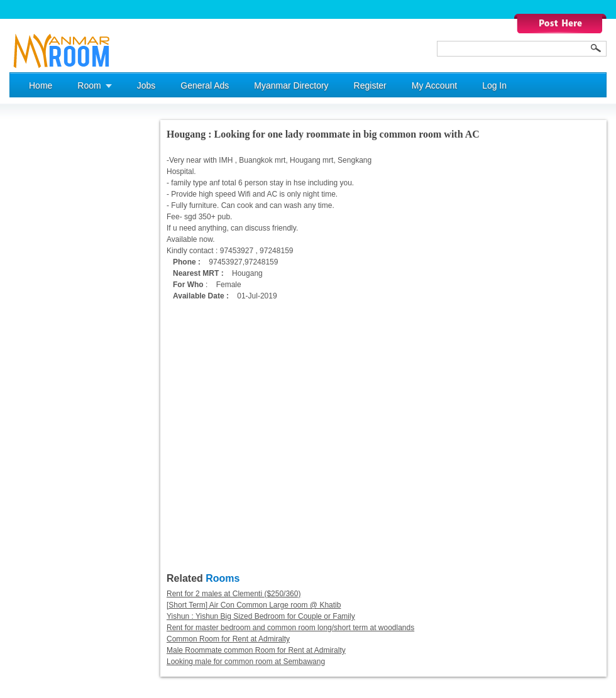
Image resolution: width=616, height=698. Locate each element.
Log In (494, 85)
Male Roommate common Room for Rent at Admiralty (256, 650)
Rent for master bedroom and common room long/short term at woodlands (290, 628)
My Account (434, 85)
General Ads (205, 85)
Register (370, 85)
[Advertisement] (60, 308)
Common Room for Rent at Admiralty (228, 639)
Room (89, 85)
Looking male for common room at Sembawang (246, 662)
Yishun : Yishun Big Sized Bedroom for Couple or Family (261, 616)
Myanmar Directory (291, 85)
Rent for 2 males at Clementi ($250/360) (234, 594)
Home (41, 85)
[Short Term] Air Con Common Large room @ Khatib (254, 605)
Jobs (146, 85)
